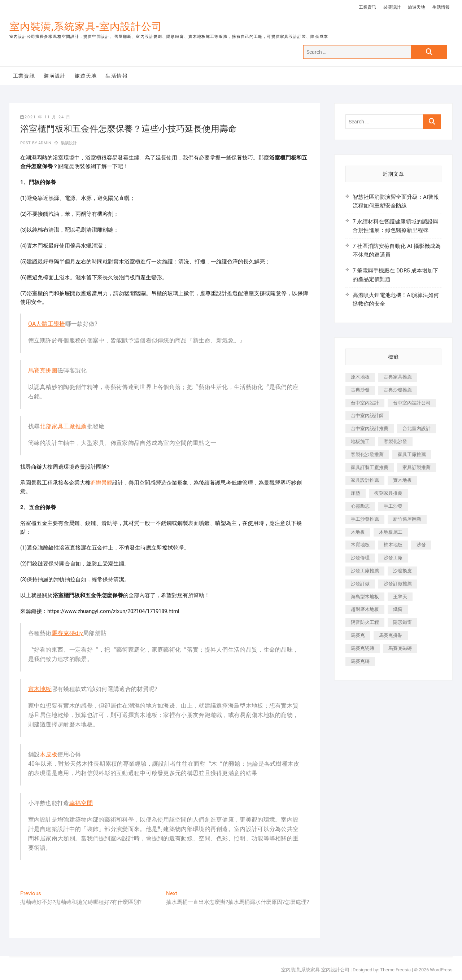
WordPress (441, 970)
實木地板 (40, 689)
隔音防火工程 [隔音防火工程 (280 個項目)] (365, 622)
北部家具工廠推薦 (63, 426)
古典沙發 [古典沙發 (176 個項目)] (360, 390)
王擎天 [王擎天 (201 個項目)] (400, 597)
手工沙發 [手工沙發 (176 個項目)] (393, 506)
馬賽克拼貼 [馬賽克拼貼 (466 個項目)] (391, 635)
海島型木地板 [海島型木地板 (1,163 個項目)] (365, 597)
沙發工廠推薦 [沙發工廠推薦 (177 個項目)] (365, 571)
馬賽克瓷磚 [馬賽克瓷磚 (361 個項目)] (363, 648)
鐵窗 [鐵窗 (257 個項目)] (398, 609)
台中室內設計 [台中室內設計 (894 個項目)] (365, 403)
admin (44, 143)
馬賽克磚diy (67, 633)
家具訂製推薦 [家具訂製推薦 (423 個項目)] (417, 467)
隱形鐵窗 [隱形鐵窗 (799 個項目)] (402, 622)
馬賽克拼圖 (43, 370)
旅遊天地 (417, 7)
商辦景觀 (101, 483)
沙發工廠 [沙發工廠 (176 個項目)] (393, 558)
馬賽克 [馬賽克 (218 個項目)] (358, 635)
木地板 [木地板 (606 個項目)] (358, 532)
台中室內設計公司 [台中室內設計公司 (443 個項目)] (412, 403)
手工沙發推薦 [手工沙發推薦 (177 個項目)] (365, 519)
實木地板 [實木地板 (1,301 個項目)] (402, 480)
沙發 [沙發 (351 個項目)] (421, 545)
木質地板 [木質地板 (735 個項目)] (360, 545)
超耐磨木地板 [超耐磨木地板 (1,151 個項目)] (365, 609)
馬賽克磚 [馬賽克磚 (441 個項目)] (360, 661)
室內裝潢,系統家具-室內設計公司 (86, 27)
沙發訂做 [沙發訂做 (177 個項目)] (360, 584)
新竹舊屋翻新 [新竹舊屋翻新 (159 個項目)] (407, 519)
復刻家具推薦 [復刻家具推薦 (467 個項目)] (388, 493)
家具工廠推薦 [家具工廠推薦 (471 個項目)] (412, 454)
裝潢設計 (392, 7)
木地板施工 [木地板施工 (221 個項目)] (391, 532)
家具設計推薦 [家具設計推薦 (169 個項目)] (365, 480)
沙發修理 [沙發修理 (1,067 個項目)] (360, 558)
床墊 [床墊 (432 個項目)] (356, 493)
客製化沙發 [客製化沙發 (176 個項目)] (395, 441)
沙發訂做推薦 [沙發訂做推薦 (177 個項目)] (398, 584)
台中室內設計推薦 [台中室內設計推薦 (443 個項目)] (370, 428)
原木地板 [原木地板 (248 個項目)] (360, 377)
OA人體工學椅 (47, 324)
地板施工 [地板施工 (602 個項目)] (360, 441)
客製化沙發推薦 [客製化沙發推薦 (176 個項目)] (367, 454)
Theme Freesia (395, 970)
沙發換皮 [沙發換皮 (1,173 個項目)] (402, 571)
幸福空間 (81, 803)
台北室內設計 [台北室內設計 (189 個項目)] (417, 428)
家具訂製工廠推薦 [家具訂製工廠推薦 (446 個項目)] (370, 467)
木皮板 (49, 754)
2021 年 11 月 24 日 (45, 117)
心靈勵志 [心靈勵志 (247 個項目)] (360, 506)
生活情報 (441, 7)
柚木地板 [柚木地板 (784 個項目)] (393, 545)
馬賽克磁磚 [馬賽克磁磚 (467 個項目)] (400, 648)
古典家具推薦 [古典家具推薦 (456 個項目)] (398, 377)
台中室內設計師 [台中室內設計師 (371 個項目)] (367, 415)
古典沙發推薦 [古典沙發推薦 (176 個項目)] (398, 390)
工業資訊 (367, 7)
